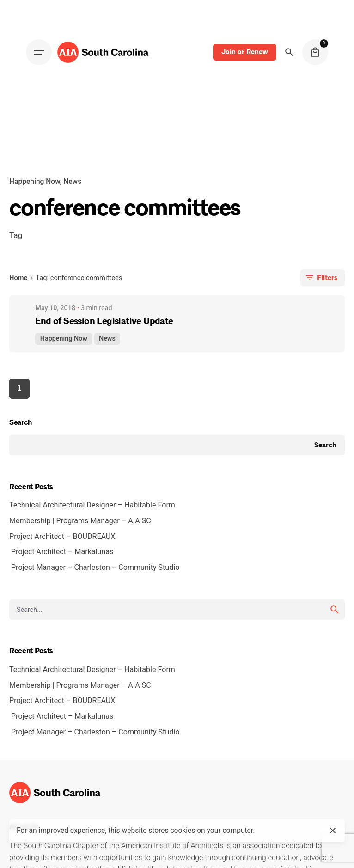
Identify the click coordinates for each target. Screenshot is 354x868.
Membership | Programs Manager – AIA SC (82, 521)
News (107, 339)
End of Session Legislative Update (104, 321)
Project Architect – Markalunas (62, 552)
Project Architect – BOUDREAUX (64, 536)
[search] (335, 610)
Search (21, 422)
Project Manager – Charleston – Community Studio (95, 567)
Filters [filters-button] (321, 278)
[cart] (315, 52)
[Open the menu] (39, 52)
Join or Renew (245, 52)
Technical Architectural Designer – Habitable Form (94, 505)
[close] (333, 831)
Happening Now (64, 339)
